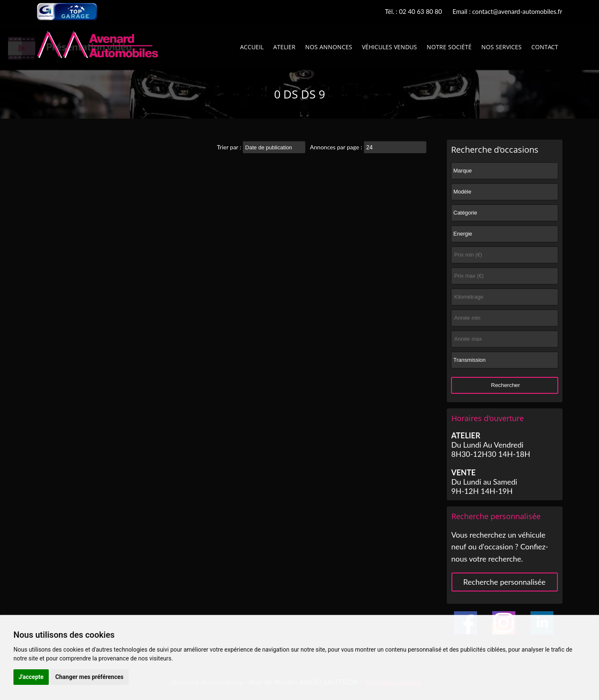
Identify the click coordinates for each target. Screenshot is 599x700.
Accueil (252, 47)
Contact (545, 47)
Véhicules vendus (389, 47)
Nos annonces (329, 47)
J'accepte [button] (31, 677)
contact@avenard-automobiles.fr (517, 11)
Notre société (449, 47)
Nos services (501, 47)
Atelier (284, 47)
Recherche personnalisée (504, 582)
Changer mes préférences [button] (90, 677)
